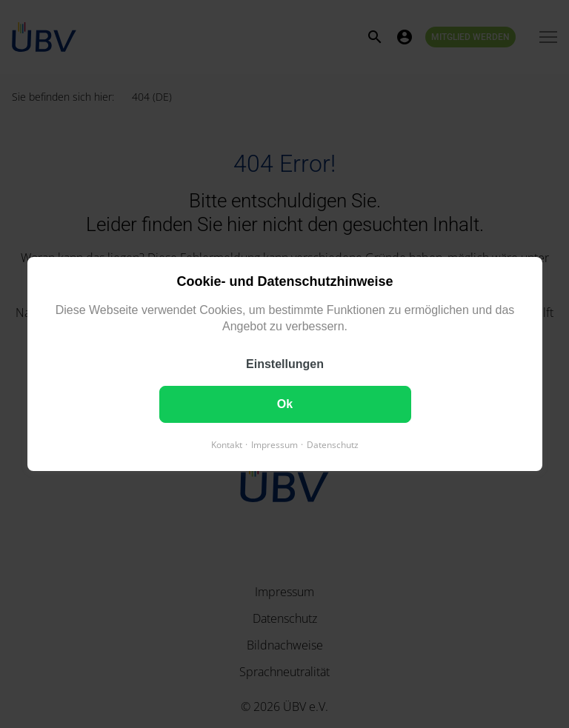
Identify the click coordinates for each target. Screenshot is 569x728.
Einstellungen (285, 364)
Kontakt (227, 445)
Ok (284, 404)
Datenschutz (333, 445)
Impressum (274, 445)
